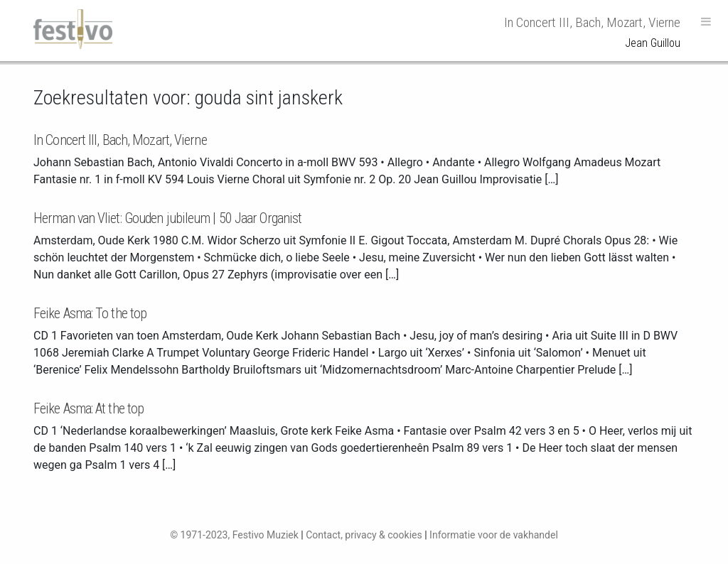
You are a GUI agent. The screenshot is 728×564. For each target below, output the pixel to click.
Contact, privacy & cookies (364, 535)
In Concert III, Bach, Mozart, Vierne (120, 140)
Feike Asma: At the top (89, 408)
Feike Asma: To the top (90, 313)
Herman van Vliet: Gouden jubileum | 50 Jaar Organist (167, 218)
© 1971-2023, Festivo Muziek (234, 535)
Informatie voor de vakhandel (494, 535)
